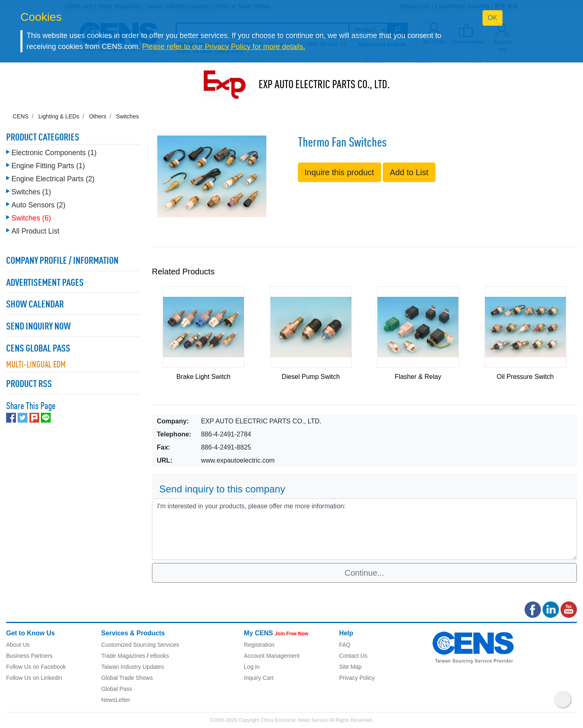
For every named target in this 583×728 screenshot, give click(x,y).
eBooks (160, 656)
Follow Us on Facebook (36, 667)
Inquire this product (340, 172)
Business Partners (29, 656)
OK (493, 18)
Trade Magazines (123, 656)
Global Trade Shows (127, 678)
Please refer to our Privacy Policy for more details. (224, 47)
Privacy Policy (357, 678)
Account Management (272, 656)
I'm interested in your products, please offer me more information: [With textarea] (364, 529)
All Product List (35, 231)
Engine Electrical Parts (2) (53, 179)
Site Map (350, 667)
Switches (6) (31, 218)
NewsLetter (116, 700)
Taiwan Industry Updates (133, 667)
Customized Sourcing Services (140, 645)
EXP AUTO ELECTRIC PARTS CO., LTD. (324, 85)
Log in (252, 667)
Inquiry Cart (259, 678)
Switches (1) (31, 192)
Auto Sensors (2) (38, 205)
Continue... (365, 573)
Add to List (409, 172)
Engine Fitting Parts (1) (48, 166)
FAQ (345, 645)
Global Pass (117, 689)
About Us (18, 645)
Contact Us (353, 656)
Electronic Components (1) (54, 153)
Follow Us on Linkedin (34, 678)
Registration (259, 645)
